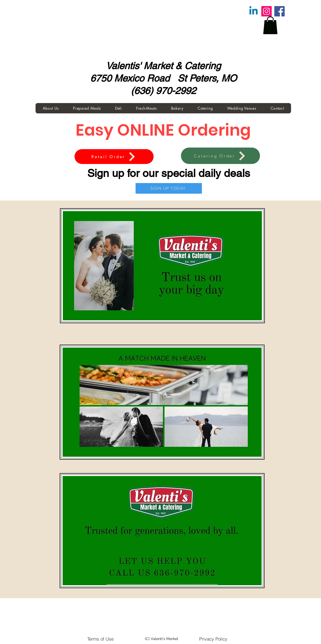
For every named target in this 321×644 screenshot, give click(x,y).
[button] (270, 25)
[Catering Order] (220, 156)
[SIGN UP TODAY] (169, 188)
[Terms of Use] (100, 639)
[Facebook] (279, 11)
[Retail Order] (114, 157)
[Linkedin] (253, 11)
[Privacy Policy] (213, 639)
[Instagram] (266, 11)
